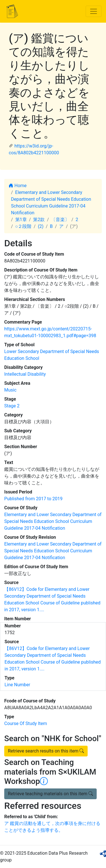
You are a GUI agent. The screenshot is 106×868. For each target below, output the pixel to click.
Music (10, 390)
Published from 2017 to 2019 (33, 499)
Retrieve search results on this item (46, 751)
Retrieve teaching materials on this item (50, 794)
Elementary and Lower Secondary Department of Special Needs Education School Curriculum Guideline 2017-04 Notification (53, 521)
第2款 (39, 220)
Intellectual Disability (25, 374)
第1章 (21, 220)
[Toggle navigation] (94, 11)
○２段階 (23, 226)
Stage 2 (12, 406)
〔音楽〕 (60, 220)
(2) (41, 226)
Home (18, 186)
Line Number (17, 685)
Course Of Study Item (26, 723)
